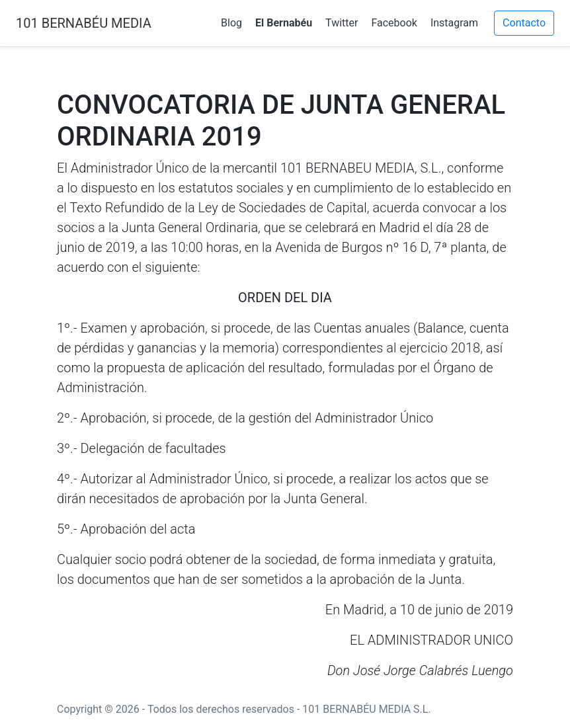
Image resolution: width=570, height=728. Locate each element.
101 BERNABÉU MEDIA (84, 23)
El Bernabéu (284, 23)
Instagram (454, 23)
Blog (231, 23)
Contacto (524, 23)
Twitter (342, 23)
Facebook (394, 23)
